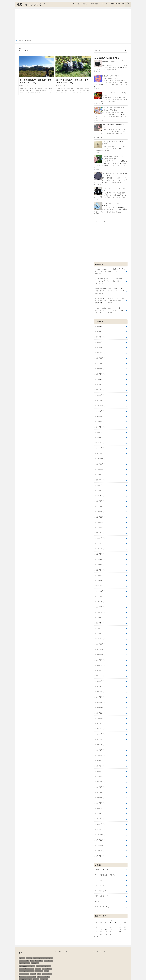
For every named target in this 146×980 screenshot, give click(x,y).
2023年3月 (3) (100, 489)
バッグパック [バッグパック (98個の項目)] (23, 955)
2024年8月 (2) (100, 407)
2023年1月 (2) (100, 499)
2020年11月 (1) (100, 632)
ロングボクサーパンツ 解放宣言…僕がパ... (114, 188)
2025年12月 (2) (100, 341)
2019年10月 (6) (100, 698)
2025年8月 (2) (100, 356)
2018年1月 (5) (100, 805)
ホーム (72, 4)
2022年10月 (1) (100, 515)
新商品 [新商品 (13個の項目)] (40, 960)
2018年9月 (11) (100, 764)
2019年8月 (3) (100, 708)
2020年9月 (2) (100, 642)
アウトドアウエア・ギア (117, 4)
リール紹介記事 (101, 864)
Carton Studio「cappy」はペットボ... (115, 94)
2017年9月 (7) (100, 825)
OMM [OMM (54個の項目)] (32, 933)
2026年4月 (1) (100, 321)
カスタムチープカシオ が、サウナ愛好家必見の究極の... (114, 157)
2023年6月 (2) (100, 474)
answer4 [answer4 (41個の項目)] (29, 931)
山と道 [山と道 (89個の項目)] (34, 960)
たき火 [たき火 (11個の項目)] (32, 944)
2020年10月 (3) (100, 637)
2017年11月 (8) (100, 815)
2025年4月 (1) (100, 372)
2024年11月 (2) (100, 397)
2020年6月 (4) (100, 657)
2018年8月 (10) (100, 769)
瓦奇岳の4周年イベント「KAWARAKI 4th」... (110, 77)
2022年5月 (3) (100, 540)
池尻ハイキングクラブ (31, 4)
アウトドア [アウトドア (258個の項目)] (39, 944)
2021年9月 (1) (100, 581)
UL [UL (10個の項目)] (43, 941)
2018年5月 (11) (100, 785)
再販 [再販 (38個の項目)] (52, 957)
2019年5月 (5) (100, 723)
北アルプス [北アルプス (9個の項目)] (23, 960)
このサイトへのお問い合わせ (93, 971)
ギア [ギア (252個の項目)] (39, 947)
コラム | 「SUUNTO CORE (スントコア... (115, 142)
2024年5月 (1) (100, 423)
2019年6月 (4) (100, 718)
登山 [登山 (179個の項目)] (21, 962)
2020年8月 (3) (100, 647)
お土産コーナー (101, 844)
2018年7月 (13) (100, 774)
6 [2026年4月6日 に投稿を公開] (96, 900)
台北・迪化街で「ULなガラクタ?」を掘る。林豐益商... (115, 108)
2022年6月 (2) (100, 535)
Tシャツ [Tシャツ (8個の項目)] (38, 941)
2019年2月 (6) (100, 739)
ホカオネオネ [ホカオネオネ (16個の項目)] (33, 955)
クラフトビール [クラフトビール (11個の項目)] (47, 947)
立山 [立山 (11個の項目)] (25, 962)
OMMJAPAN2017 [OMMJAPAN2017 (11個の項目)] (25, 936)
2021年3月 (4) (100, 611)
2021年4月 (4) (100, 606)
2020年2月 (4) (100, 678)
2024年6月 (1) (100, 418)
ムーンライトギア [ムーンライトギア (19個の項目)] (25, 957)
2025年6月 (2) (100, 367)
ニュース (105, 4)
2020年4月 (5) (100, 667)
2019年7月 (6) (100, 713)
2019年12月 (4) (100, 688)
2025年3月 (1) (100, 377)
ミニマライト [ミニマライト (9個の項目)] (43, 955)
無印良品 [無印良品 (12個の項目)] (47, 960)
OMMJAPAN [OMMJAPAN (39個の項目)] (39, 933)
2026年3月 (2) (100, 326)
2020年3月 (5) (100, 673)
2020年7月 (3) (100, 652)
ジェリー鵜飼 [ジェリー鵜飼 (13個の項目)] (32, 949)
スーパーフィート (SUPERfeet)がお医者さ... (114, 203)
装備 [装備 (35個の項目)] (30, 962)
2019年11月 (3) (100, 693)
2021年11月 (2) (100, 571)
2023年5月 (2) (100, 479)
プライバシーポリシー (113, 971)
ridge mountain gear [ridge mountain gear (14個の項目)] (43, 939)
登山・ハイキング (83, 4)
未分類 (98, 875)
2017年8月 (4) (100, 831)
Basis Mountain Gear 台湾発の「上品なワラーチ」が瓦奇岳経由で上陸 (110, 268)
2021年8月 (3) (100, 586)
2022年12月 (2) (100, 504)
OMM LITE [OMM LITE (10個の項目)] (35, 936)
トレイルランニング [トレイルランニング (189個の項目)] (25, 952)
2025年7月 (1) (100, 362)
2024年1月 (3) (100, 443)
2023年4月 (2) (100, 484)
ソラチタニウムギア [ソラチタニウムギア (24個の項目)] (44, 949)
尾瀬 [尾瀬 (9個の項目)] (29, 960)
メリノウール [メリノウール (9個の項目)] (36, 957)
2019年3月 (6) (100, 734)
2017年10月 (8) (100, 820)
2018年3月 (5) (100, 795)
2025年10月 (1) (100, 351)
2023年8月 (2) (100, 464)
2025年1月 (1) (100, 387)
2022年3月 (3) (100, 550)
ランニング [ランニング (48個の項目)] (45, 957)
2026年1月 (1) (100, 336)
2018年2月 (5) (100, 800)
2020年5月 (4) (100, 662)
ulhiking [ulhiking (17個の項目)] (49, 941)
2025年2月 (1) (100, 382)
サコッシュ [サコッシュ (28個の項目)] (23, 949)
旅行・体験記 (95, 4)
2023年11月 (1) (100, 453)
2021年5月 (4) (100, 601)
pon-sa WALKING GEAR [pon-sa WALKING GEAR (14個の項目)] (27, 939)
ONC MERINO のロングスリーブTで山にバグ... (114, 173)
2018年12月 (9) (100, 749)
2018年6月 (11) (100, 780)
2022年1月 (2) (100, 560)
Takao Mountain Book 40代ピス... (113, 62)
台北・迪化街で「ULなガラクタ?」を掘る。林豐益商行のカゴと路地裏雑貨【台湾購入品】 (110, 296)
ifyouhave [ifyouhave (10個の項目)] (49, 931)
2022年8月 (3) (100, 525)
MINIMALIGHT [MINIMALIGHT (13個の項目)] (24, 933)
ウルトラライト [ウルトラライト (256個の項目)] (24, 947)
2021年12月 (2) (100, 565)
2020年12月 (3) (100, 627)
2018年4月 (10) (100, 790)
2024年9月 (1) (100, 402)
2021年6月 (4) (100, 596)
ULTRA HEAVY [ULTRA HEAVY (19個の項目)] (24, 944)
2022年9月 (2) (100, 520)
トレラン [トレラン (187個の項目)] (36, 952)
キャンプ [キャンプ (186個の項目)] (33, 947)
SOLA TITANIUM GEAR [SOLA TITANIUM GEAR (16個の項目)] (26, 941)
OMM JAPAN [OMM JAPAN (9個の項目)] (48, 933)
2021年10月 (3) (100, 576)
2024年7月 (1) (100, 413)
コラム (99, 854)
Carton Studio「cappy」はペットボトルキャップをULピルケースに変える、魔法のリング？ (110, 305)
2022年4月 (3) (100, 545)
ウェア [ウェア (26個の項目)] (46, 944)
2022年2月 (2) (100, 555)
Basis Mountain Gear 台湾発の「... (114, 125)
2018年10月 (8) (100, 759)
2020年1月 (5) (100, 683)
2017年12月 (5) (100, 810)
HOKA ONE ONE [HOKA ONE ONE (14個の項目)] (39, 931)
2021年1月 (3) (100, 622)
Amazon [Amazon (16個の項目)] (22, 931)
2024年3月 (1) (100, 433)
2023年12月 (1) (100, 448)
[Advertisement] (73, 25)
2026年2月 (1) (100, 331)
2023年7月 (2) (100, 469)
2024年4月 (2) (100, 428)
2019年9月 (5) (100, 703)
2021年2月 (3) (100, 616)
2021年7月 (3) (100, 591)
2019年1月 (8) (100, 744)
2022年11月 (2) (100, 509)
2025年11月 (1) (100, 346)
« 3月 (96, 909)
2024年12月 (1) (100, 392)
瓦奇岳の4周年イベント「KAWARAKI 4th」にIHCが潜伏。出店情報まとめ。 (110, 277)
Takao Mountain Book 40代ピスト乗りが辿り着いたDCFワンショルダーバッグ (110, 286)
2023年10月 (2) (100, 458)
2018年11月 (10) (101, 754)
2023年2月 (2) (100, 494)
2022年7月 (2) (100, 530)
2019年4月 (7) (100, 729)
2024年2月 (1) (100, 438)
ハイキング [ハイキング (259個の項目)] (44, 952)
